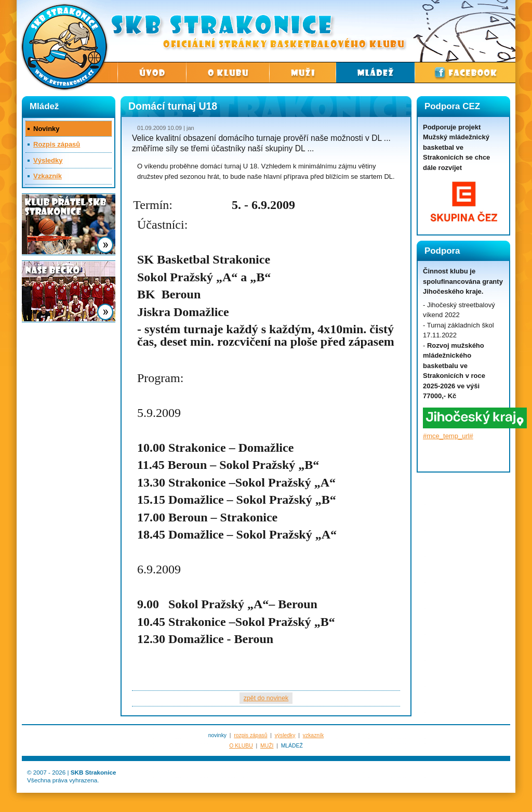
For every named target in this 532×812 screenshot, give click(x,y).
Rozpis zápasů (57, 144)
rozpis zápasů (250, 735)
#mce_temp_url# (448, 436)
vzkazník (313, 735)
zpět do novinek (266, 698)
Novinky (46, 129)
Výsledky (48, 160)
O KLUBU (241, 746)
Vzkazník (48, 176)
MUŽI (267, 746)
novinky (217, 735)
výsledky (285, 735)
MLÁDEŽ (292, 746)
